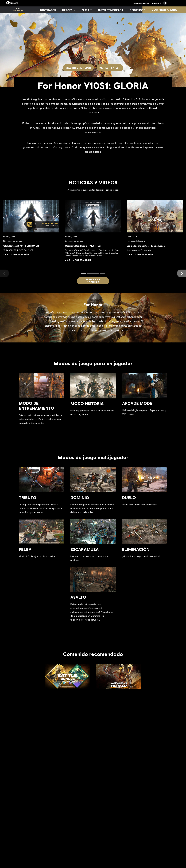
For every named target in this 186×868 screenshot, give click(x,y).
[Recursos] (138, 10)
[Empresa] (26, 842)
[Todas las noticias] (93, 281)
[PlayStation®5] (106, 851)
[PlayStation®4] (106, 857)
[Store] (26, 830)
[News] (26, 848)
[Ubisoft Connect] (26, 836)
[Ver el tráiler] (110, 68)
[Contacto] (26, 864)
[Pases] (87, 10)
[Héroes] (69, 10)
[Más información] (78, 68)
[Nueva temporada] (111, 10)
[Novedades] (48, 10)
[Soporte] (26, 854)
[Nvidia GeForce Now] (140, 841)
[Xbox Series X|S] (106, 839)
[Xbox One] (106, 845)
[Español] (163, 814)
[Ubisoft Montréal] (73, 839)
